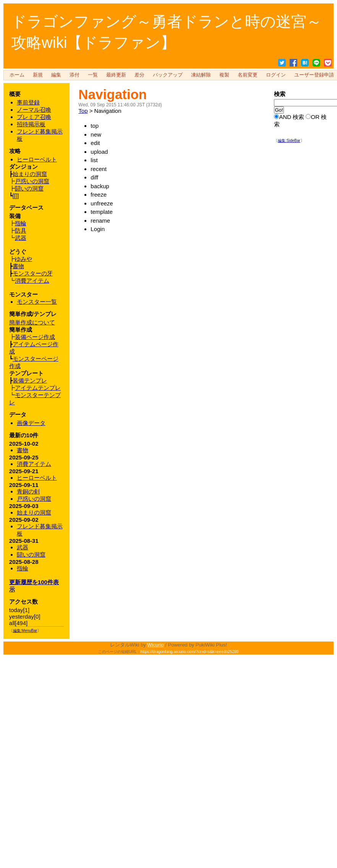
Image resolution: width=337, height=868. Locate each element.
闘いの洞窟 (31, 555)
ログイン (276, 75)
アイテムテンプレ (38, 388)
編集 (56, 75)
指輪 (23, 568)
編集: (289, 141)
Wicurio (155, 645)
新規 (38, 75)
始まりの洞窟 (34, 512)
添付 (75, 75)
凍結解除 (201, 75)
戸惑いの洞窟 (34, 499)
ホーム (17, 75)
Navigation (113, 94)
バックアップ (168, 75)
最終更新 (116, 75)
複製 (224, 75)
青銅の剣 (28, 491)
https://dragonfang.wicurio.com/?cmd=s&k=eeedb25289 (190, 652)
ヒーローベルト (37, 478)
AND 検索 (292, 117)
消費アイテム (34, 464)
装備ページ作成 (35, 337)
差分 (139, 75)
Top (83, 111)
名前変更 (248, 75)
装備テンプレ (30, 380)
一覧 (93, 75)
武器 (23, 547)
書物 (23, 450)
